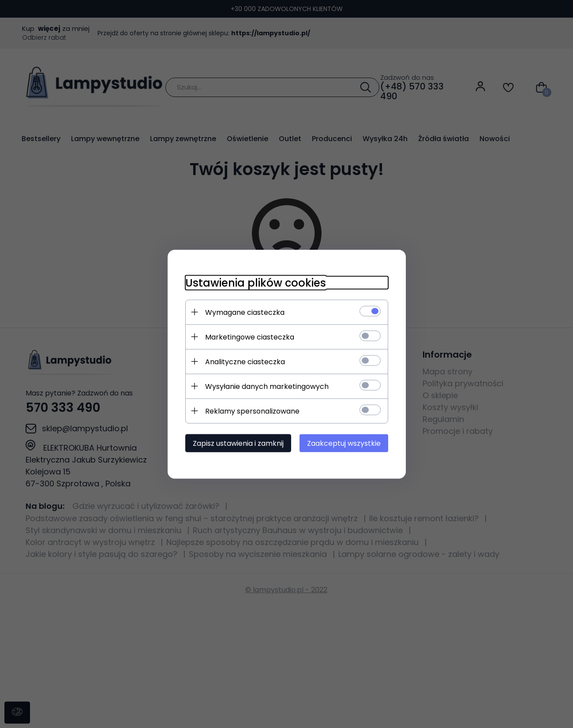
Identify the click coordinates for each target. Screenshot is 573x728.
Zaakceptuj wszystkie (344, 443)
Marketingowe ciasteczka (250, 337)
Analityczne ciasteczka (245, 361)
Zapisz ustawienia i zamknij (238, 443)
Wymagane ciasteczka (245, 312)
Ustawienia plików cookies (256, 282)
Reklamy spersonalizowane (252, 411)
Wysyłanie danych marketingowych (267, 386)
